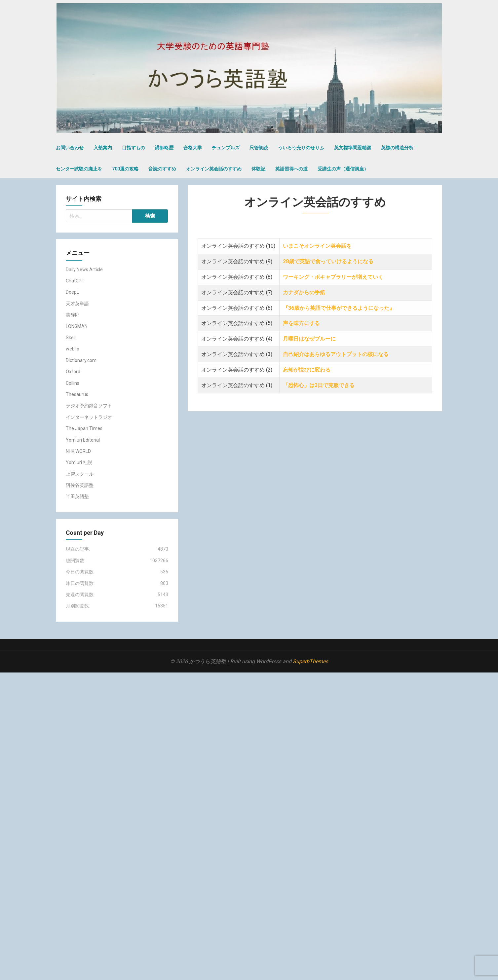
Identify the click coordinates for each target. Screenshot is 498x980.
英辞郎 (73, 315)
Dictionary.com (81, 360)
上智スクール (80, 474)
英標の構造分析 (397, 148)
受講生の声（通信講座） (343, 169)
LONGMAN (77, 326)
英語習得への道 (291, 169)
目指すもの (134, 148)
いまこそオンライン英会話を (317, 246)
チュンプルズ (226, 148)
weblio (73, 349)
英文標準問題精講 (353, 148)
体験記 (258, 169)
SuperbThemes (310, 661)
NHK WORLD (78, 451)
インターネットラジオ (89, 417)
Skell (71, 338)
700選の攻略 (125, 169)
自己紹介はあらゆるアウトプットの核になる (336, 354)
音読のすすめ (162, 169)
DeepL (72, 292)
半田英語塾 (77, 496)
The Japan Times (84, 428)
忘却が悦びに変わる (307, 370)
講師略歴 (164, 148)
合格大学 (193, 148)
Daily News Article (84, 270)
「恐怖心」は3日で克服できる (319, 385)
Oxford (73, 372)
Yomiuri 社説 (79, 462)
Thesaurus (77, 394)
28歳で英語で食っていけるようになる (328, 261)
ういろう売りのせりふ (301, 148)
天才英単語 (77, 304)
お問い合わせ (70, 148)
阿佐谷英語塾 (80, 485)
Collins (73, 383)
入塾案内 (103, 148)
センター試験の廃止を (79, 169)
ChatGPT (75, 281)
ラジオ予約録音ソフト (89, 406)
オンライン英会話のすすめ (214, 169)
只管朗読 (259, 148)
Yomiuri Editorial (83, 440)
